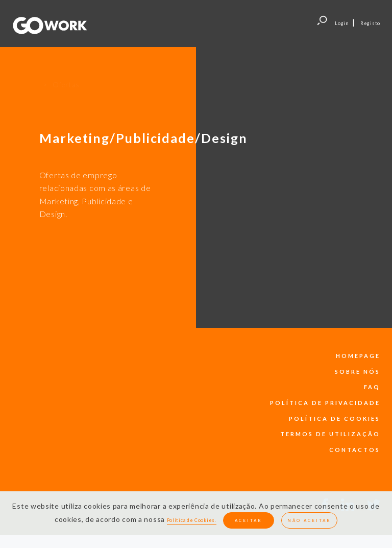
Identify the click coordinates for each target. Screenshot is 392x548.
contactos (355, 450)
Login (342, 23)
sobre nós (358, 372)
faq (372, 387)
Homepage (358, 356)
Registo (370, 23)
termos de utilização (330, 434)
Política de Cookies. (192, 520)
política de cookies (335, 419)
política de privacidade (325, 403)
